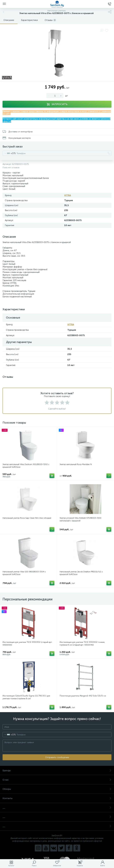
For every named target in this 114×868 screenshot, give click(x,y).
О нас (57, 780)
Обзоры (57, 789)
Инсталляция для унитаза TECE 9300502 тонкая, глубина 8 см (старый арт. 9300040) (82, 644)
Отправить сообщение (57, 757)
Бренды (57, 770)
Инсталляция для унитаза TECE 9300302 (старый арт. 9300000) (27, 644)
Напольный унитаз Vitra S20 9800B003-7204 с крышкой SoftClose (24, 573)
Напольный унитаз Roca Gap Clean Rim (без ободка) (27, 518)
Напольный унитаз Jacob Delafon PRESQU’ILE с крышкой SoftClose (81, 573)
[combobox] (9, 153)
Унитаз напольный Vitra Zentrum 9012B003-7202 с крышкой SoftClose (26, 466)
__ (57, 808)
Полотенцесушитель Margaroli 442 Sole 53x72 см (83, 696)
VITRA (68, 195)
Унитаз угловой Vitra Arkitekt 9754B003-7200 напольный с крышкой (80, 519)
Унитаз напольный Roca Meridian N (76, 464)
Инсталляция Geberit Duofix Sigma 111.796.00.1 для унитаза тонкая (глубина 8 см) (26, 697)
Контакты (57, 798)
